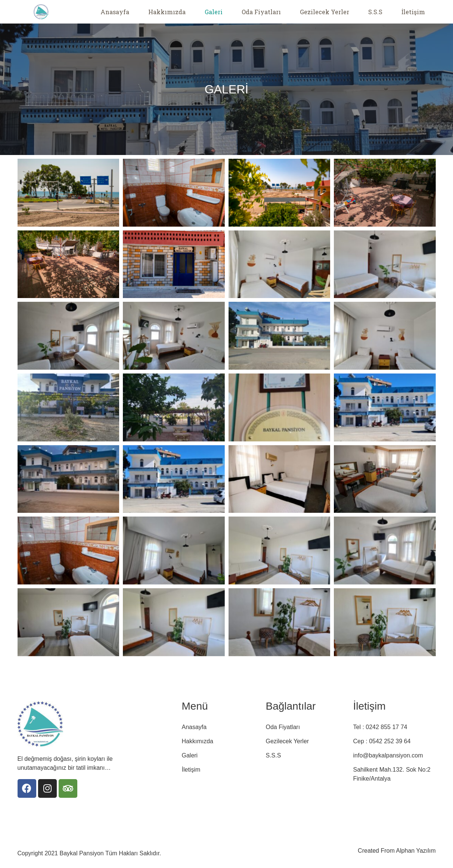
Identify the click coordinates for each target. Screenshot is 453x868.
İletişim (413, 12)
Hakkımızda (167, 12)
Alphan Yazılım (416, 851)
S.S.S (375, 12)
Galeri (214, 12)
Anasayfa (115, 12)
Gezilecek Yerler (325, 12)
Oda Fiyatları (261, 12)
